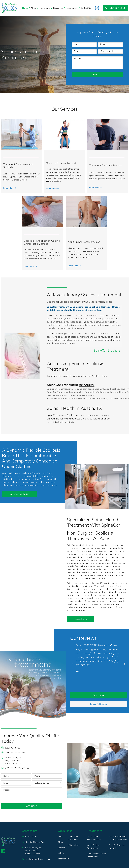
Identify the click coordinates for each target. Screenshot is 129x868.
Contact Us (86, 8)
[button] (73, 664)
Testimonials (72, 8)
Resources (58, 8)
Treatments (45, 8)
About (34, 8)
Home (25, 8)
